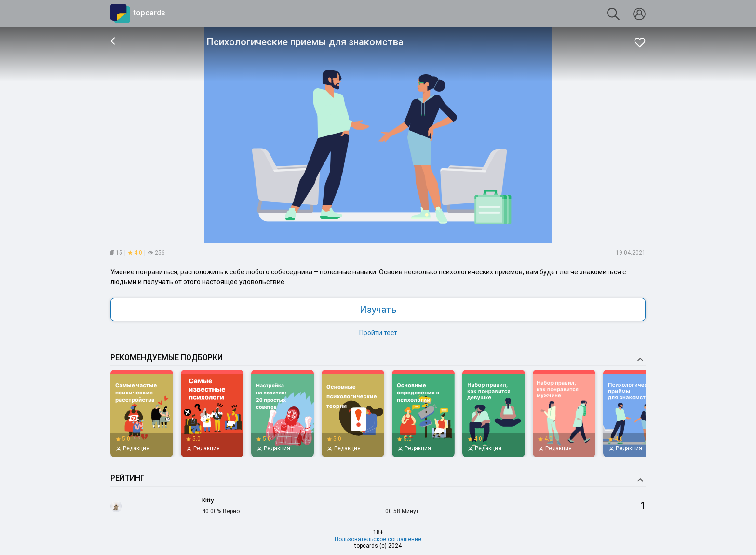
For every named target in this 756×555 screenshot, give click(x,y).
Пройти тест (378, 333)
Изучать (378, 310)
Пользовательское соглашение (378, 539)
